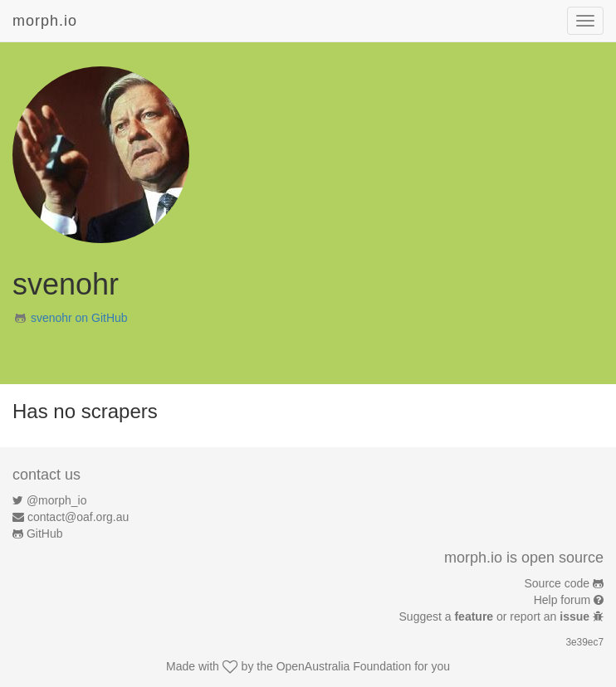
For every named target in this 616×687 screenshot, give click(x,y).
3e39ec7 (584, 642)
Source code (557, 583)
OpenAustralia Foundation (344, 666)
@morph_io (57, 500)
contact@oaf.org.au (78, 517)
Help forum (562, 600)
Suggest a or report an (496, 616)
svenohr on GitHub (79, 318)
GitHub (45, 534)
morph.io (45, 21)
